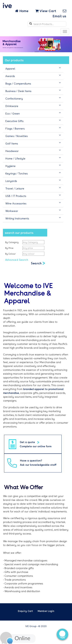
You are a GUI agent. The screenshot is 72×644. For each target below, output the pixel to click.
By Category (12, 242)
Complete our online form (36, 446)
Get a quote (28, 442)
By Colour (11, 254)
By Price (10, 248)
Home (22, 11)
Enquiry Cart (25, 611)
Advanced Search (17, 260)
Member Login (46, 611)
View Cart (46, 11)
